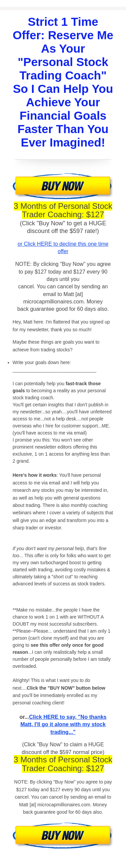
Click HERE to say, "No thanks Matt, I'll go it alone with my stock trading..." (64, 725)
